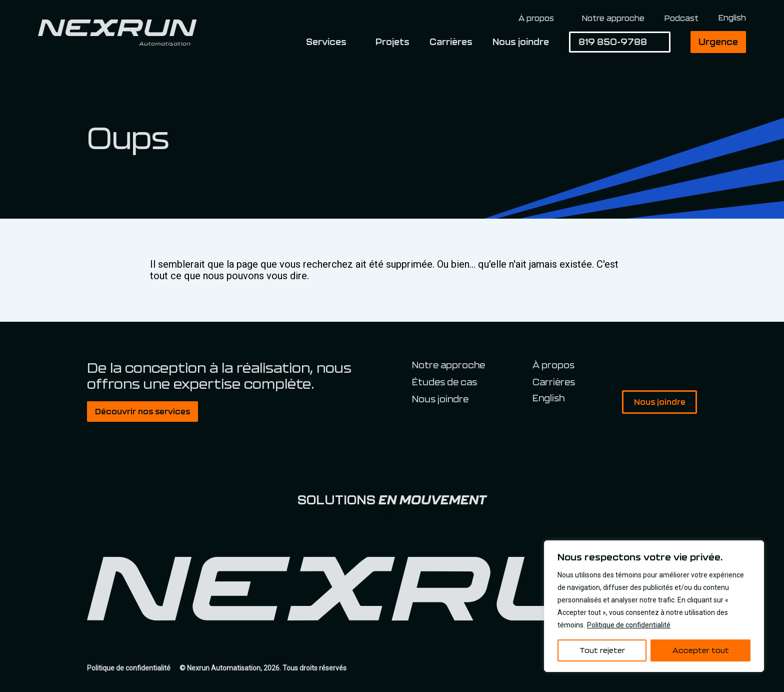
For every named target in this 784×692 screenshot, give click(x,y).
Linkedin (668, 367)
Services (326, 42)
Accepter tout (701, 650)
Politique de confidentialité (629, 625)
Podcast (681, 18)
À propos (536, 18)
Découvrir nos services (142, 411)
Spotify (689, 367)
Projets (392, 42)
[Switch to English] (732, 18)
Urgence (718, 42)
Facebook (647, 367)
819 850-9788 (613, 42)
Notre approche (613, 18)
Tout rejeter (602, 650)
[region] (654, 606)
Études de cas (444, 382)
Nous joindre (521, 42)
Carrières (451, 42)
